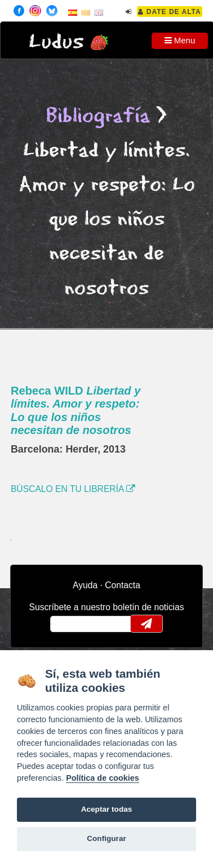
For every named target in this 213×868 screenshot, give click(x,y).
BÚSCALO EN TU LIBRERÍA (73, 489)
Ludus (56, 42)
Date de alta (169, 12)
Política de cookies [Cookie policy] (103, 778)
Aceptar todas (107, 809)
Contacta (123, 585)
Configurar (106, 838)
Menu (180, 40)
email (66, 624)
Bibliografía (98, 116)
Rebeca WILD (76, 411)
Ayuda (85, 585)
